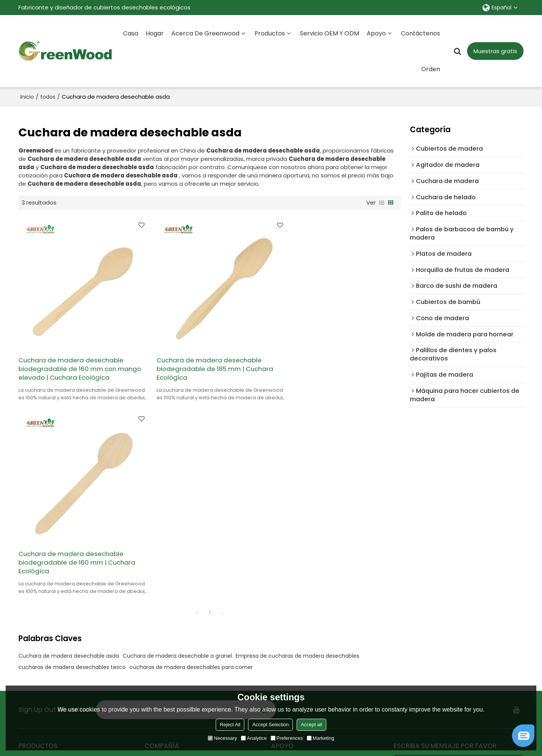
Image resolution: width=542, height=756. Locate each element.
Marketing (320, 738)
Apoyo (376, 33)
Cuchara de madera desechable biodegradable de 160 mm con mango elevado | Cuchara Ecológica (78, 360)
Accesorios (414, 652)
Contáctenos (420, 33)
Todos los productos (47, 595)
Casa (131, 33)
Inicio (27, 96)
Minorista (31, 559)
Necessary (222, 738)
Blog (277, 571)
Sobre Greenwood (170, 559)
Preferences (287, 738)
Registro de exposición (303, 583)
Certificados (162, 595)
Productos (270, 33)
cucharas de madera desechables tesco (72, 465)
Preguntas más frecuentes (308, 559)
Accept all (311, 725)
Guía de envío (291, 595)
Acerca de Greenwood (205, 33)
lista (382, 202)
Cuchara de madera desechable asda (69, 454)
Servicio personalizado (176, 571)
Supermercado (40, 583)
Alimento (31, 571)
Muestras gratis (495, 51)
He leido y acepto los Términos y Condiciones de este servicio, (458, 676)
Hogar (155, 33)
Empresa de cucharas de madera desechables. (298, 454)
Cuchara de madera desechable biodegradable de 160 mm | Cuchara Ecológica (338, 360)
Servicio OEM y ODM (330, 33)
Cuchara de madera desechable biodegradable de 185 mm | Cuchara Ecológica (208, 360)
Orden (431, 69)
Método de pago (295, 607)
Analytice (254, 738)
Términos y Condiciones (468, 683)
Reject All (230, 725)
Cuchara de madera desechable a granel (177, 454)
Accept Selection (270, 725)
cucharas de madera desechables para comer (191, 465)
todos (48, 96)
